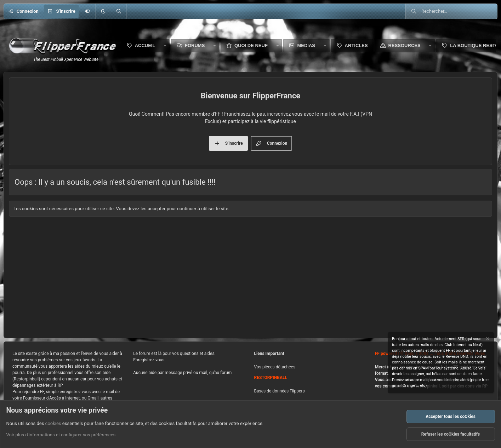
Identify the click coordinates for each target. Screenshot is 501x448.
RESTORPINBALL (271, 378)
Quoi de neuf (251, 45)
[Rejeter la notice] (487, 340)
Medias (306, 45)
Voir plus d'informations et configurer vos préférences (61, 435)
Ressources (405, 45)
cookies (53, 423)
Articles (356, 45)
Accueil (145, 45)
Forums (195, 45)
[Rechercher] (119, 11)
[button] (103, 11)
